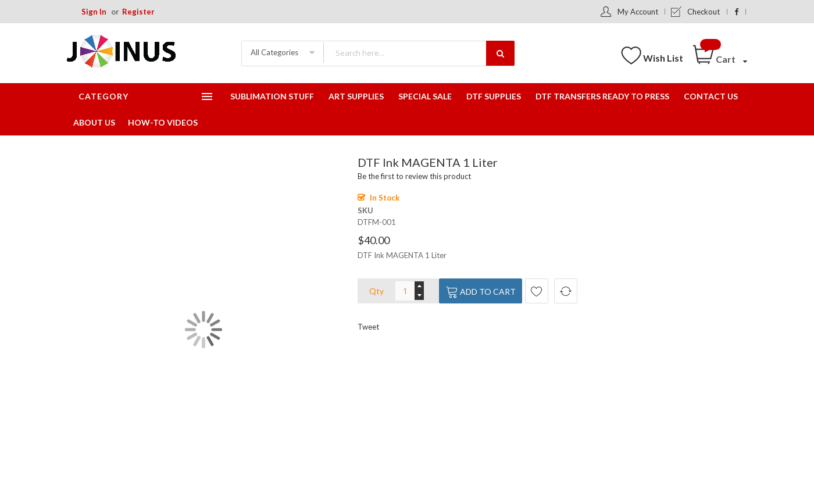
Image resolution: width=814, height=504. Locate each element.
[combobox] (419, 53)
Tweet (368, 327)
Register (138, 12)
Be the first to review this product (414, 176)
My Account (638, 12)
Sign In (94, 12)
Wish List (663, 58)
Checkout (704, 12)
